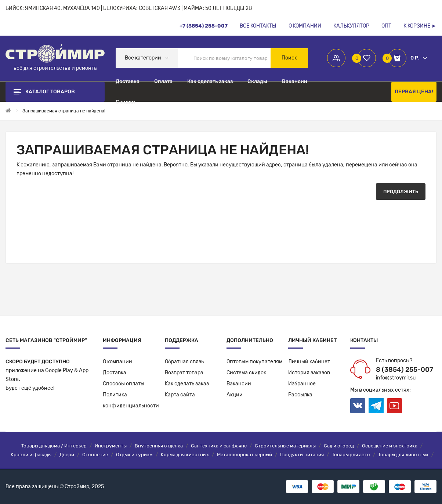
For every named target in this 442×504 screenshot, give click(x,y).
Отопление (95, 455)
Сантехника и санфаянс (219, 446)
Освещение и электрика (390, 446)
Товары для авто (351, 455)
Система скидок (246, 373)
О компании (117, 362)
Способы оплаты (124, 384)
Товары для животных (403, 455)
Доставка (115, 373)
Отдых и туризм (134, 455)
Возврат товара (184, 373)
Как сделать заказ (187, 384)
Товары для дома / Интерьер (54, 446)
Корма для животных (185, 455)
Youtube (394, 406)
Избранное (302, 384)
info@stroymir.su (396, 378)
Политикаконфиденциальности (131, 400)
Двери (67, 455)
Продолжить (401, 192)
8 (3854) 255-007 (405, 370)
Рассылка (300, 395)
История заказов (309, 373)
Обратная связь (184, 362)
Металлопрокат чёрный (244, 455)
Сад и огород (339, 446)
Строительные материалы (285, 446)
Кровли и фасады (31, 455)
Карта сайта (180, 395)
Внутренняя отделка (159, 446)
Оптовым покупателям (254, 362)
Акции (235, 395)
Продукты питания (302, 455)
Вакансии (239, 384)
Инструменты (111, 446)
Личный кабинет (309, 362)
